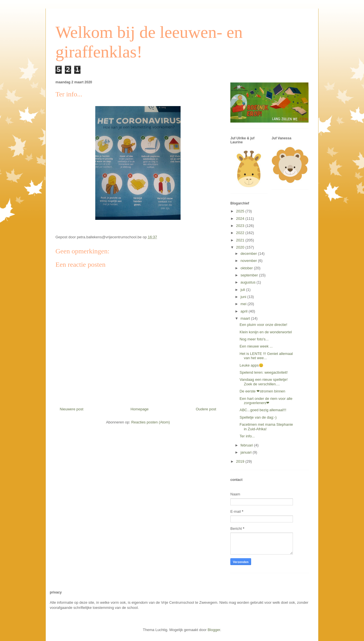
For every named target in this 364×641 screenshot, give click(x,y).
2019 (241, 461)
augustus (249, 282)
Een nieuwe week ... (256, 346)
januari (247, 452)
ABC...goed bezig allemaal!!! (263, 410)
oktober (247, 268)
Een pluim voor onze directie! (263, 325)
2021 (241, 240)
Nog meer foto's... (254, 339)
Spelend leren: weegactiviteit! (263, 372)
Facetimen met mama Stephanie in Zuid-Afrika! (266, 427)
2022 (241, 233)
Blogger (214, 630)
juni (244, 297)
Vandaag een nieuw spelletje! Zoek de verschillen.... (263, 382)
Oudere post (206, 409)
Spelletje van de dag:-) (258, 417)
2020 (241, 247)
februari (247, 445)
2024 (241, 219)
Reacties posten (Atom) (151, 422)
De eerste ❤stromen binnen (262, 391)
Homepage (140, 409)
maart (246, 318)
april (245, 311)
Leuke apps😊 (251, 365)
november (249, 261)
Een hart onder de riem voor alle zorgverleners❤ (266, 401)
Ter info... (247, 436)
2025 (241, 211)
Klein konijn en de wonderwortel (266, 332)
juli (243, 290)
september (250, 275)
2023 (241, 226)
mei (244, 304)
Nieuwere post (72, 409)
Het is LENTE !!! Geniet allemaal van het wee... (266, 356)
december (249, 254)
